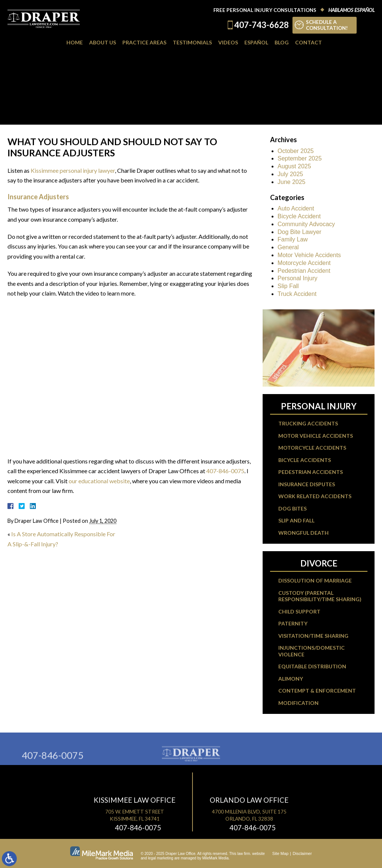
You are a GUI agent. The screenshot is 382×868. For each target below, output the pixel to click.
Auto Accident (296, 208)
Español (256, 42)
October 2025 (296, 151)
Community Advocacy (306, 224)
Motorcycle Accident (304, 263)
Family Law (293, 239)
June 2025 (292, 182)
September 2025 (300, 158)
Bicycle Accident (299, 216)
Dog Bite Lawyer (299, 232)
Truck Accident (297, 294)
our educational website (99, 481)
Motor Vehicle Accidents (309, 255)
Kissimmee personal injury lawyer (73, 170)
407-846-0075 (225, 471)
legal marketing (161, 858)
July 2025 (290, 174)
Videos (228, 42)
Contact (309, 42)
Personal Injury (298, 278)
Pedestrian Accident (304, 271)
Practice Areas (144, 42)
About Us (103, 42)
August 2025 (294, 166)
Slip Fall (288, 286)
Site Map (280, 853)
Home (75, 42)
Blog (282, 42)
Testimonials (192, 42)
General (288, 247)
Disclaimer (302, 853)
